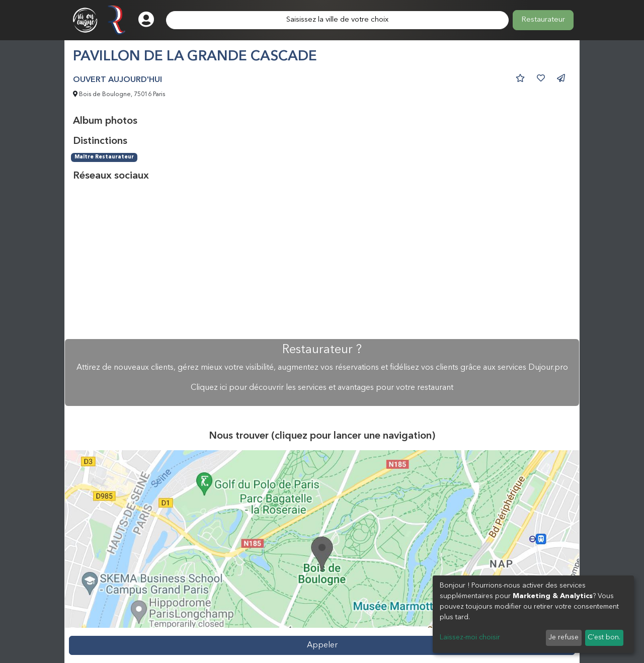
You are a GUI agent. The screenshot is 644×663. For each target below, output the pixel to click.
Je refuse (563, 637)
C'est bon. (604, 637)
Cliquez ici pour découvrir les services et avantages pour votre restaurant (322, 388)
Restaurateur (543, 20)
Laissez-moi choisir (470, 637)
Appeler (322, 645)
